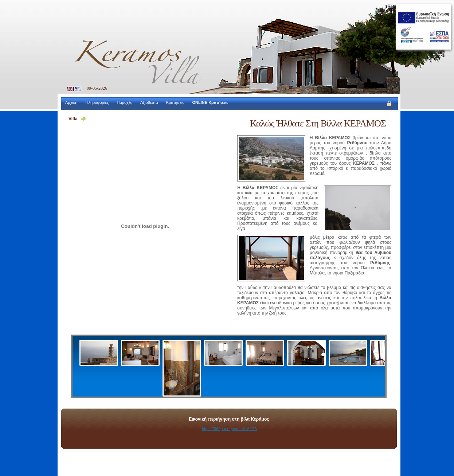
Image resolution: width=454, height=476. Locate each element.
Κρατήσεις (175, 102)
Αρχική (71, 102)
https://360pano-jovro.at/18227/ (230, 429)
